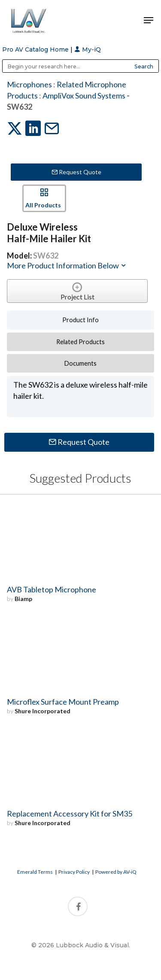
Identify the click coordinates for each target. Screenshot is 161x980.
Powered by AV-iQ (116, 872)
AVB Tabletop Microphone (52, 589)
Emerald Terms (35, 872)
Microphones (29, 84)
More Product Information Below (67, 265)
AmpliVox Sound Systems (84, 96)
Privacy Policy (74, 872)
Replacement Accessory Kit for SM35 (70, 814)
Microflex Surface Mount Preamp (63, 702)
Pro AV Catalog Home (36, 49)
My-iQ (88, 49)
